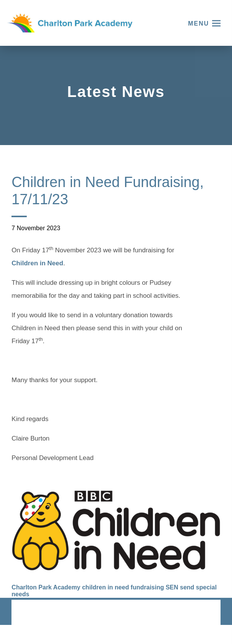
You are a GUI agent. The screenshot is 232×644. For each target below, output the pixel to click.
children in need (106, 587)
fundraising (147, 587)
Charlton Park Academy (46, 587)
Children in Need (37, 264)
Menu (199, 23)
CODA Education (200, 613)
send (187, 587)
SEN (172, 587)
